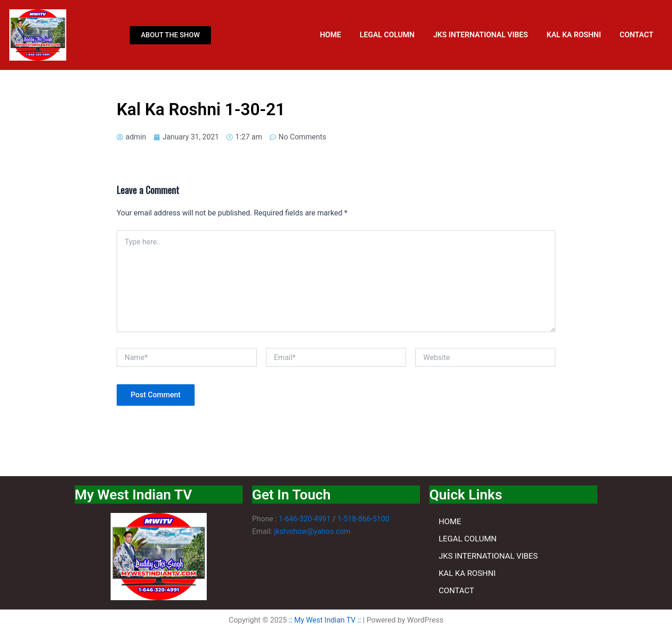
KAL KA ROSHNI (574, 35)
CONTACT (637, 35)
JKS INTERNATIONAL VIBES (480, 35)
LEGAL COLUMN (387, 35)
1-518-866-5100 (364, 519)
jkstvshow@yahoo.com (312, 531)
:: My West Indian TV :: (325, 620)
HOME (330, 35)
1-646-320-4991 (305, 519)
